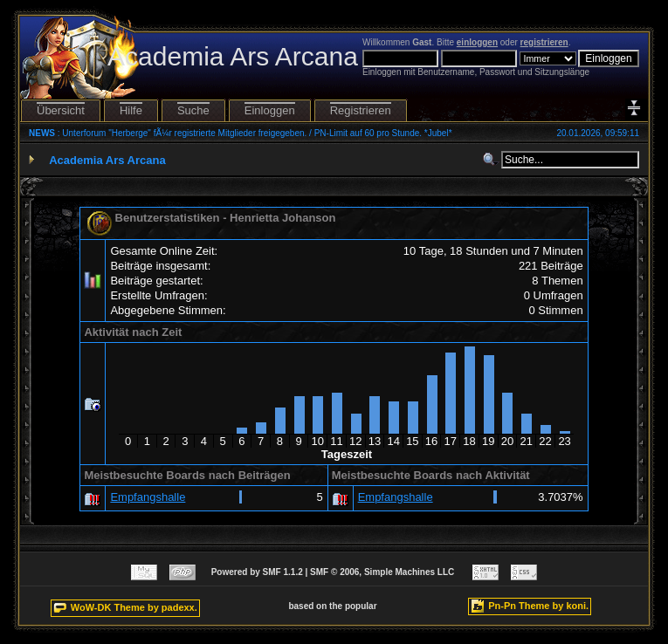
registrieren (544, 42)
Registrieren (361, 110)
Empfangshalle (148, 497)
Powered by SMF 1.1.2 (257, 572)
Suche (193, 110)
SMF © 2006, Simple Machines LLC (382, 572)
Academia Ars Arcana (107, 160)
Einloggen (270, 110)
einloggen (477, 42)
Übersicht (61, 110)
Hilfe (131, 110)
